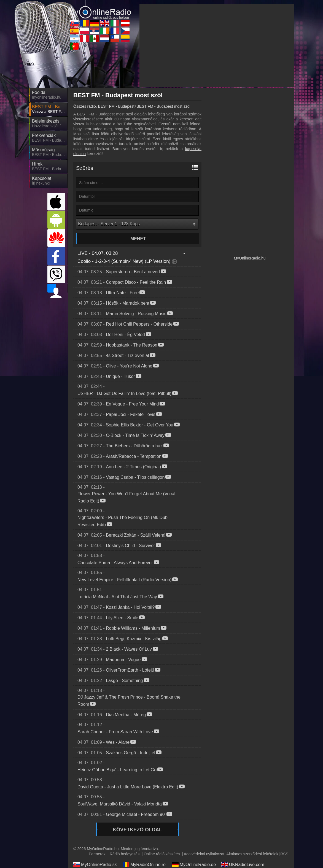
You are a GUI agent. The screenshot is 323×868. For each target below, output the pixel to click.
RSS (284, 854)
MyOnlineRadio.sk (95, 864)
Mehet (138, 239)
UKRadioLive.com (243, 864)
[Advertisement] (217, 45)
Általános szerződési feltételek (252, 854)
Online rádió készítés (162, 854)
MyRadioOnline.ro (144, 864)
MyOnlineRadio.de (194, 864)
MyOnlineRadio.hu (250, 258)
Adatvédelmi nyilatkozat (204, 854)
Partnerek (97, 854)
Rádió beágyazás (125, 854)
